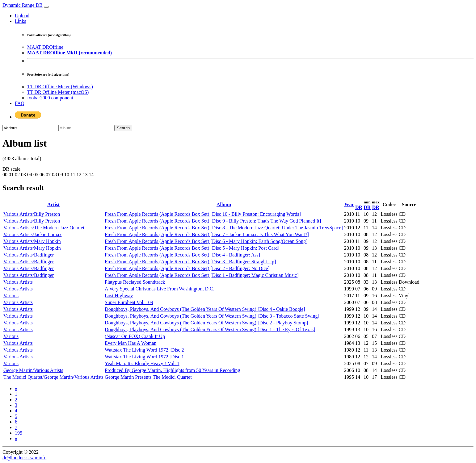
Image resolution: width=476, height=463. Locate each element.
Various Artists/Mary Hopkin (32, 241)
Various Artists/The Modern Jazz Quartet (44, 228)
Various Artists (18, 282)
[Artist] (30, 128)
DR (359, 207)
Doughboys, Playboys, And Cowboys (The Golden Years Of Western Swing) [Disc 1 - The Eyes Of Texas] (210, 330)
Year (349, 204)
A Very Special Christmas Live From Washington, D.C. (160, 289)
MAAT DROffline (45, 47)
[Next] (16, 438)
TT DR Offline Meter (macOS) (58, 92)
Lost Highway (119, 296)
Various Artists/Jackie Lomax (32, 234)
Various (11, 296)
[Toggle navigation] (46, 7)
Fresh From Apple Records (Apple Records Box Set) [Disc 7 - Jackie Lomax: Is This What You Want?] (207, 234)
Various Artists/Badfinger (29, 255)
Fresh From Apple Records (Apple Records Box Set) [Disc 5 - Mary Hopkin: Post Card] (192, 248)
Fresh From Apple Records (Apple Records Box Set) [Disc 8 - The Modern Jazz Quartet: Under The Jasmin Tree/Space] (224, 228)
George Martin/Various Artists (33, 370)
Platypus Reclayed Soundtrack (135, 282)
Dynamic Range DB (23, 5)
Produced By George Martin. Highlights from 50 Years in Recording (172, 370)
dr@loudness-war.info (24, 458)
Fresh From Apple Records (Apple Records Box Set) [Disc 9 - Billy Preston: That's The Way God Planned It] (213, 221)
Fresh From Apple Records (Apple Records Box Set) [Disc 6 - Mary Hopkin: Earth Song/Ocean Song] (206, 241)
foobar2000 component (50, 98)
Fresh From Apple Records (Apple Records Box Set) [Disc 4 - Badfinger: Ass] (182, 255)
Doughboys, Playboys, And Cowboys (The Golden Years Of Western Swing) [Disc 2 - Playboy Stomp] (206, 323)
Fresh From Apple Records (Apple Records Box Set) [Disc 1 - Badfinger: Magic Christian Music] (202, 275)
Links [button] (20, 21)
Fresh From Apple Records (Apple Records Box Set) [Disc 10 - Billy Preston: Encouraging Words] (203, 214)
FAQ (20, 103)
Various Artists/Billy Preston (32, 214)
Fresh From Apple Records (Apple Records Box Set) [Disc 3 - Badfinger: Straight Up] (190, 262)
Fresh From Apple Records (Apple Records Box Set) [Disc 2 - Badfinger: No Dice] (187, 268)
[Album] (86, 128)
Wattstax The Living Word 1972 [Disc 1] (145, 357)
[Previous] (16, 388)
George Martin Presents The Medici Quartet (148, 377)
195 (19, 433)
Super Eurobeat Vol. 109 (129, 302)
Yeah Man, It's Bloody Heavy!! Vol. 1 (142, 363)
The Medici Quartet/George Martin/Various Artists (53, 377)
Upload (22, 16)
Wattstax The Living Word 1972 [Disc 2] (145, 350)
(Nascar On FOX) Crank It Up (135, 336)
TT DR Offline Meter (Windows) (60, 87)
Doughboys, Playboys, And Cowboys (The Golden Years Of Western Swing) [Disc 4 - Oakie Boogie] (205, 309)
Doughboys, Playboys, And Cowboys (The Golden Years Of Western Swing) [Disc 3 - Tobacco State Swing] (212, 316)
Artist (53, 204)
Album (224, 204)
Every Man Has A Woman (131, 343)
